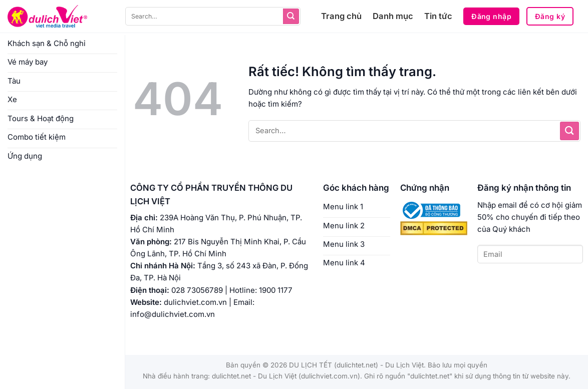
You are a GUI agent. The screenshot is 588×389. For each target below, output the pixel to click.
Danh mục (393, 16)
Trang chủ (341, 16)
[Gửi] (291, 17)
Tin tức (438, 16)
